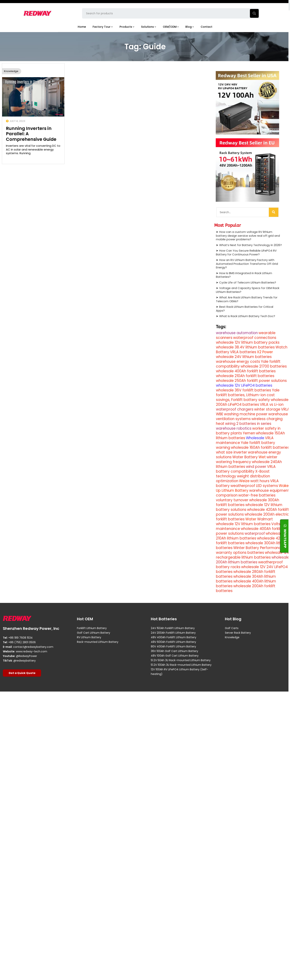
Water (251, 519)
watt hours (260, 481)
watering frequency (233, 462)
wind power (256, 467)
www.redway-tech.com (32, 651)
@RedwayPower (27, 656)
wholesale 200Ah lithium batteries (253, 560)
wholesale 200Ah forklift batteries (246, 588)
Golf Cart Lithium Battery (94, 633)
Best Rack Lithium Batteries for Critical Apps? (245, 309)
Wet (262, 457)
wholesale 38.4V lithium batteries (245, 347)
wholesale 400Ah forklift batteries (246, 371)
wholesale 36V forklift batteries (244, 390)
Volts (276, 524)
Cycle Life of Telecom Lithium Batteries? (248, 282)
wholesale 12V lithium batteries (243, 524)
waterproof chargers (235, 409)
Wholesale (255, 438)
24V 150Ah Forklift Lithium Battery (173, 628)
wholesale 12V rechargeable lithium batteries (253, 555)
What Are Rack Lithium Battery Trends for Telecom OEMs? (247, 299)
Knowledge (11, 71)
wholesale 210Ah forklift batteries (245, 376)
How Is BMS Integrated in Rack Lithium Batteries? (244, 275)
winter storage (267, 409)
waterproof (255, 533)
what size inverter (231, 452)
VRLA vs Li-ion (272, 405)
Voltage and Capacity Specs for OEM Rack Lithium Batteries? (248, 290)
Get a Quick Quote (22, 673)
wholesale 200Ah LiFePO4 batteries (252, 402)
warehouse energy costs (238, 362)
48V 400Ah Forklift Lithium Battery (174, 637)
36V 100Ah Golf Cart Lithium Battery (174, 651)
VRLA (285, 409)
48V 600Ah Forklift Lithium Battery (173, 642)
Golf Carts (232, 628)
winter (272, 457)
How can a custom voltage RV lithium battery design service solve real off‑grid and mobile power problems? (248, 236)
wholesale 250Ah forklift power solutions (251, 381)
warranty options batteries (240, 553)
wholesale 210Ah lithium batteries (250, 536)
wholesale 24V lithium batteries (244, 357)
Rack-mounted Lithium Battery (98, 642)
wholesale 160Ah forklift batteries (260, 447)
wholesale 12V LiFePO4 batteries (244, 385)
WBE (220, 414)
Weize (244, 481)
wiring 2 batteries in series (248, 424)
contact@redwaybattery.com (33, 647)
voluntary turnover (232, 500)
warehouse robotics (234, 428)
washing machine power (246, 414)
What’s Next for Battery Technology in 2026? (250, 245)
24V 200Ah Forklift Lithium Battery (173, 633)
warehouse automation (237, 333)
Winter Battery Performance (258, 548)
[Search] (274, 212)
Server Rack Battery (238, 633)
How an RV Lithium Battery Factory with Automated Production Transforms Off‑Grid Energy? (247, 264)
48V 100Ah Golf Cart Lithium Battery (175, 656)
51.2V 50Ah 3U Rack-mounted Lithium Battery (181, 660)
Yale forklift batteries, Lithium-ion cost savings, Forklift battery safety (248, 395)
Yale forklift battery (258, 443)
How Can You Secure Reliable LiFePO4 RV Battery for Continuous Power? (246, 252)
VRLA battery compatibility (246, 469)
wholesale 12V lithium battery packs (248, 342)
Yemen (249, 433)
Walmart (265, 519)
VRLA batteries (243, 352)
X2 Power (265, 352)
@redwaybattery (25, 660)
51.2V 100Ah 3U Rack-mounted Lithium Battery (181, 665)
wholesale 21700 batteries (264, 366)
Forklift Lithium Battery (92, 628)
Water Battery (245, 457)
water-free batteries (257, 495)
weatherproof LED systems (254, 486)
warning (223, 447)
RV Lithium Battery (89, 637)
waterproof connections (255, 338)
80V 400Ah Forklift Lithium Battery (173, 646)
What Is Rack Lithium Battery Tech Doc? (247, 316)
